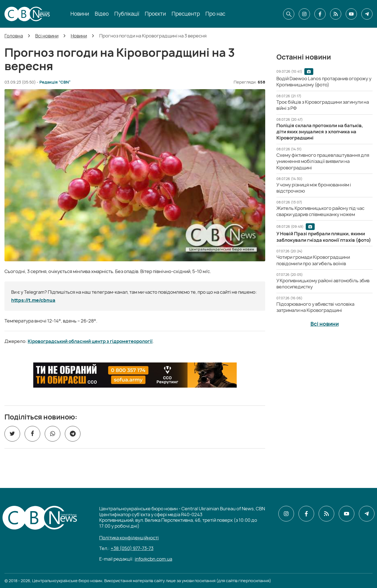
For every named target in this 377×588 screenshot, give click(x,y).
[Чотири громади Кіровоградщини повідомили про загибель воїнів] (313, 260)
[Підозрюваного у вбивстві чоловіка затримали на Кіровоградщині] (315, 307)
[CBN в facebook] (320, 14)
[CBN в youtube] (351, 14)
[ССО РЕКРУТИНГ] (135, 375)
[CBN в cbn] (336, 14)
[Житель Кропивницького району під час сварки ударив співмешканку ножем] (320, 211)
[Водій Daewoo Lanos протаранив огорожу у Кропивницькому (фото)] (324, 82)
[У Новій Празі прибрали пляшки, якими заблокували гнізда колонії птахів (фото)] (324, 237)
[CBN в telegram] (367, 14)
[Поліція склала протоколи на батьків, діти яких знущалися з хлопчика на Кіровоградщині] (320, 132)
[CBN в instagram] (304, 14)
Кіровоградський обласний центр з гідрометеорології (90, 341)
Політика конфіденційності (129, 538)
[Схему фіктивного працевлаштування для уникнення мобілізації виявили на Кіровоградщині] (323, 161)
